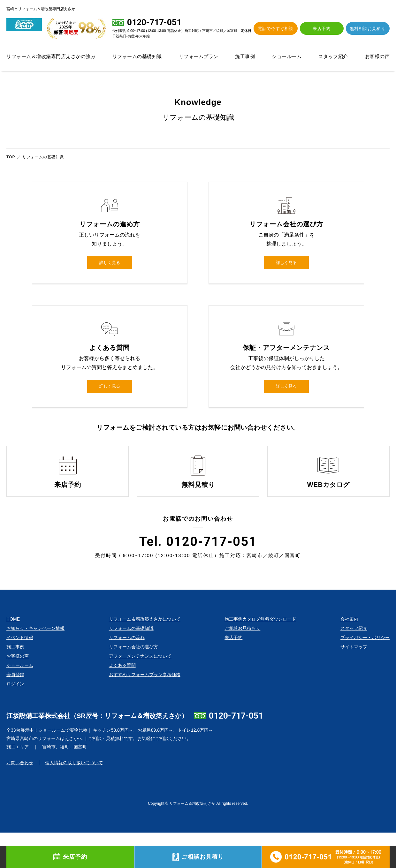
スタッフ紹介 (333, 56)
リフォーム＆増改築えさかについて (145, 654)
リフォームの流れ (127, 673)
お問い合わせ (20, 798)
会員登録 (15, 710)
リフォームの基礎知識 (137, 56)
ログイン (15, 719)
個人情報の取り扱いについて (74, 798)
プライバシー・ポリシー (365, 673)
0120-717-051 (236, 751)
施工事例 (245, 56)
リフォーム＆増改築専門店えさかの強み (51, 56)
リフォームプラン (199, 56)
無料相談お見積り (369, 29)
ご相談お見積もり (242, 664)
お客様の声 (377, 56)
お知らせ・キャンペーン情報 (35, 664)
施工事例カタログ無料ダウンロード (260, 654)
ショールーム (287, 56)
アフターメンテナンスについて (140, 691)
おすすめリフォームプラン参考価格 (145, 710)
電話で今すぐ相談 (285, 29)
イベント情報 (20, 673)
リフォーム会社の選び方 (133, 682)
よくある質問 (122, 701)
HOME (13, 654)
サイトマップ (354, 682)
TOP (11, 157)
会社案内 (349, 654)
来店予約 (327, 29)
